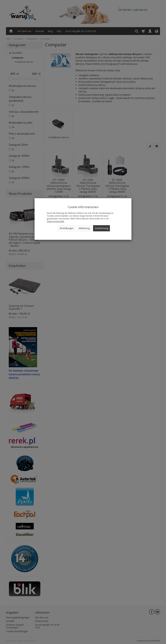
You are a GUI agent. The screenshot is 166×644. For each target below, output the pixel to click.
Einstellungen (67, 228)
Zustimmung (101, 228)
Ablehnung (84, 228)
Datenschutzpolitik (55, 221)
